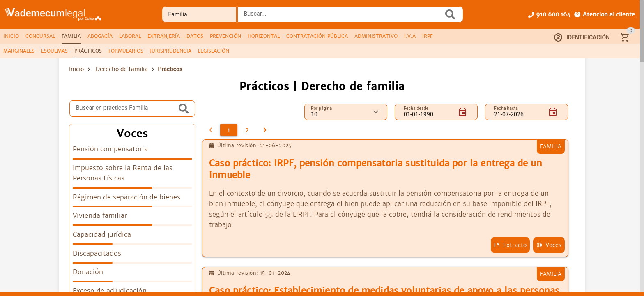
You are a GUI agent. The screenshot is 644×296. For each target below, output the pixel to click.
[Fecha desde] (428, 112)
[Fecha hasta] (518, 112)
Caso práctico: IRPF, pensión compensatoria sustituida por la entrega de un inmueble (376, 169)
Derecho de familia (122, 69)
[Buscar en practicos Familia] (126, 109)
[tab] (11, 36)
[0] (211, 130)
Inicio (76, 69)
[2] (247, 130)
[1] (229, 130)
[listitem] (132, 152)
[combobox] (343, 17)
